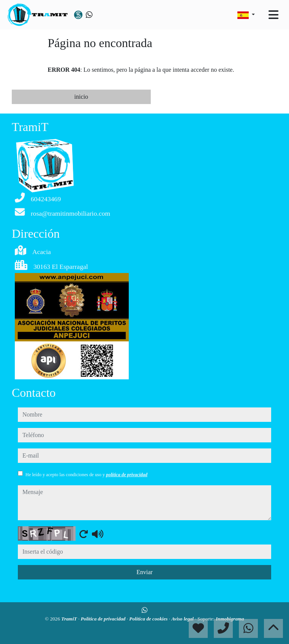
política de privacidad (127, 475)
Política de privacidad (104, 619)
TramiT (70, 619)
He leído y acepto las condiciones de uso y (86, 475)
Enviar (144, 572)
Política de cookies (149, 619)
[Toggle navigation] (273, 15)
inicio (81, 97)
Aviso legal (183, 619)
